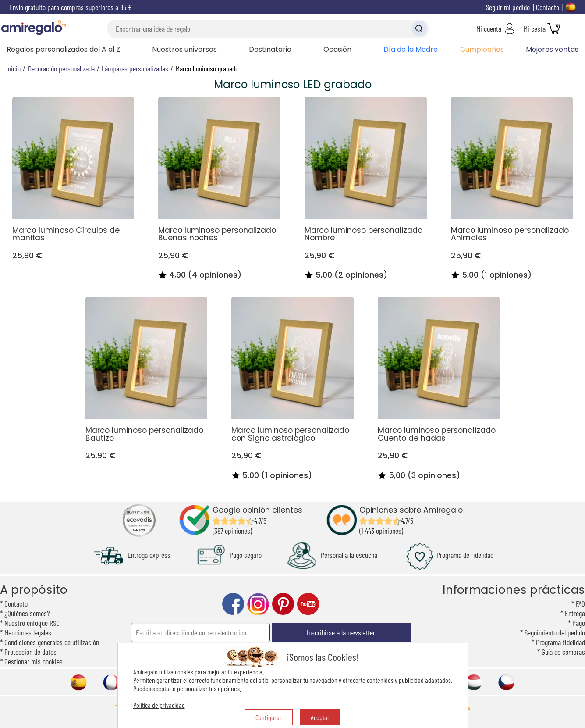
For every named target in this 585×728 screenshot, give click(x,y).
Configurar (269, 717)
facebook (233, 604)
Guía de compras (563, 652)
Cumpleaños (482, 49)
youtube (308, 604)
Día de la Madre (411, 49)
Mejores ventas (552, 49)
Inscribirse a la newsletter (341, 632)
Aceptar (320, 717)
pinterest (283, 604)
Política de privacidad (159, 705)
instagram (258, 604)
